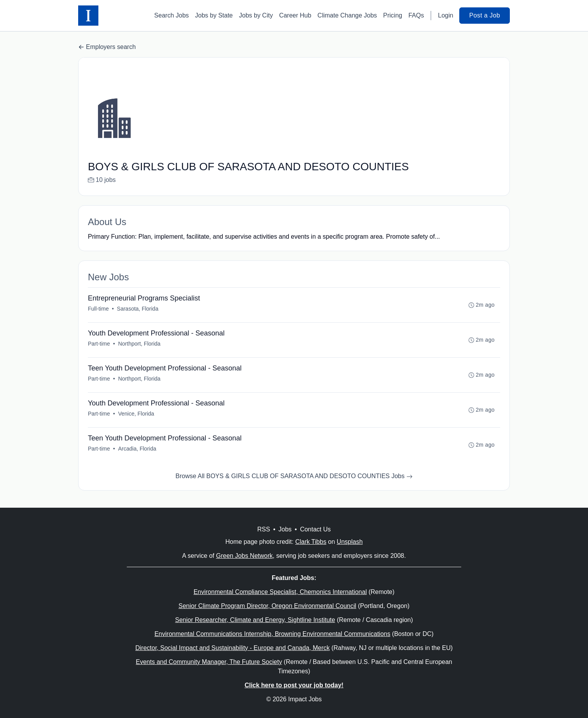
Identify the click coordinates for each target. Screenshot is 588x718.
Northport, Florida (139, 344)
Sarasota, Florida (138, 309)
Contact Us (315, 529)
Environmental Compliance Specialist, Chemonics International (280, 592)
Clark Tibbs (311, 542)
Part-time (99, 344)
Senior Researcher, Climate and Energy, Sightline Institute (255, 620)
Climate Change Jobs (347, 15)
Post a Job (485, 15)
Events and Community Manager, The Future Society (209, 662)
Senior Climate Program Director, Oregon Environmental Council (267, 606)
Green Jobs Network (244, 556)
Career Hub (295, 15)
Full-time (98, 309)
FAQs (416, 15)
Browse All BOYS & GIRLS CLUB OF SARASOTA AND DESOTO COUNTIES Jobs (294, 476)
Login (445, 15)
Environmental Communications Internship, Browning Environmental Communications (272, 634)
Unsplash (350, 542)
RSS (263, 529)
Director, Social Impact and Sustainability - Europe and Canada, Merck (233, 648)
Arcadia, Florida (137, 449)
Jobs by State (214, 15)
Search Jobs (172, 15)
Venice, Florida (136, 414)
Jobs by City (256, 15)
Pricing (393, 15)
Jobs (285, 529)
